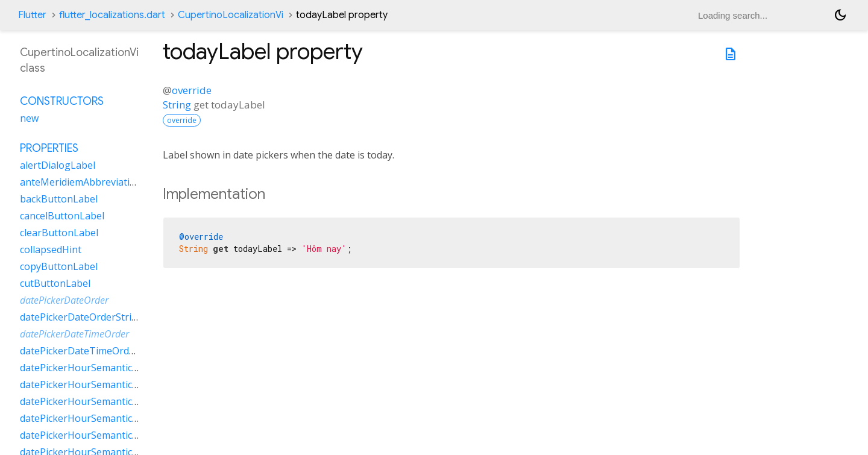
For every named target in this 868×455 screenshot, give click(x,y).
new (29, 118)
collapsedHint (51, 249)
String (177, 105)
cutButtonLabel (55, 283)
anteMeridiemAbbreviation (81, 182)
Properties (49, 148)
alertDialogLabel (58, 165)
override (192, 90)
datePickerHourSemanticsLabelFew (99, 368)
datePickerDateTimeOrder (74, 334)
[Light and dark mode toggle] (840, 15)
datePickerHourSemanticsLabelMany (103, 384)
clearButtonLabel (59, 233)
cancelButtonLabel (62, 216)
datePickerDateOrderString (82, 317)
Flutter (32, 15)
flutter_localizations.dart (112, 15)
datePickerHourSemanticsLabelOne (100, 401)
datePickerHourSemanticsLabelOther (104, 418)
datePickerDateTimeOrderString (93, 351)
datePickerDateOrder (64, 300)
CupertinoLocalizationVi (231, 15)
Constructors (62, 101)
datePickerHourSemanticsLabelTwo (101, 435)
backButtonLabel (59, 199)
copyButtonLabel (59, 266)
